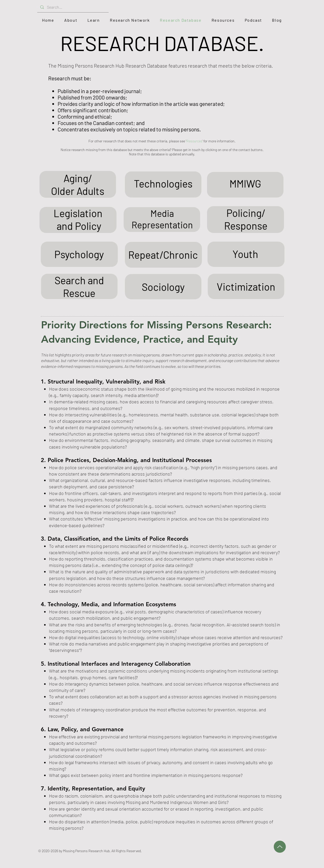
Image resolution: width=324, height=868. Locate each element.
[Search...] (72, 7)
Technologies (163, 183)
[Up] (280, 847)
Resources (194, 141)
